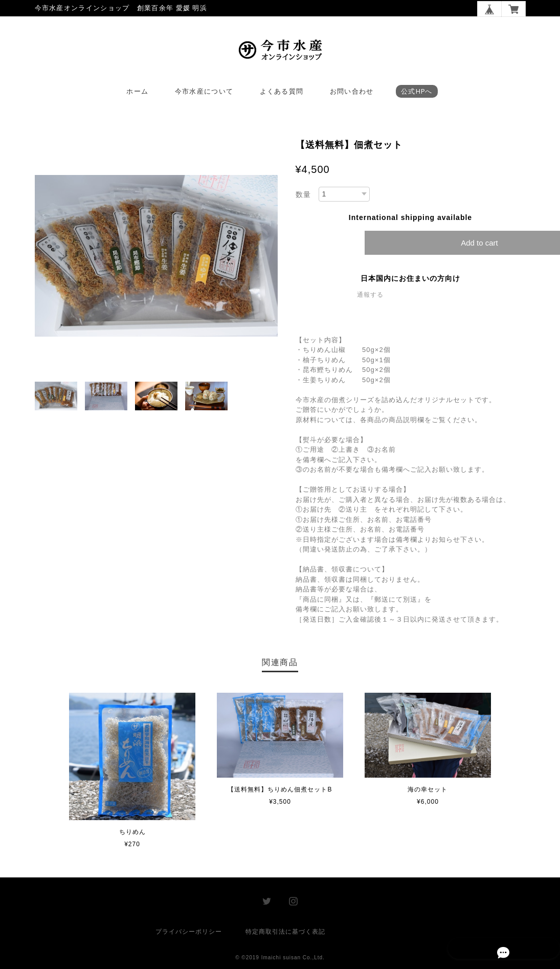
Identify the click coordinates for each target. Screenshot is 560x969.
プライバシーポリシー (189, 934)
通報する (370, 297)
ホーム (137, 94)
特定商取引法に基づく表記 (285, 934)
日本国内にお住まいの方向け (410, 281)
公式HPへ (417, 94)
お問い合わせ (352, 94)
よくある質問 (282, 94)
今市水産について (204, 94)
